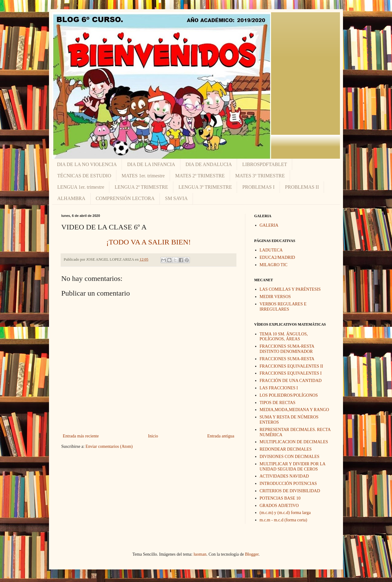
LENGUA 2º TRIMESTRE (141, 187)
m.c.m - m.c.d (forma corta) (284, 520)
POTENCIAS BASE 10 (280, 498)
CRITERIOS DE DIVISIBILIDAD (290, 491)
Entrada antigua (221, 436)
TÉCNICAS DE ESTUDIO (84, 176)
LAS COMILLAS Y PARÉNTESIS (290, 289)
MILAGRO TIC (274, 265)
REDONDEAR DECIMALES (286, 449)
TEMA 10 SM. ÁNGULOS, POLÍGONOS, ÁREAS (284, 337)
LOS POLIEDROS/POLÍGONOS (289, 395)
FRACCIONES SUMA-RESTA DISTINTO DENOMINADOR (287, 349)
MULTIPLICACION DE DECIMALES (294, 442)
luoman (200, 554)
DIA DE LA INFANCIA (151, 164)
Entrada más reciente (81, 436)
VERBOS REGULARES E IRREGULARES (283, 307)
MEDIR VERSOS (275, 297)
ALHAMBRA (71, 198)
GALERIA (269, 225)
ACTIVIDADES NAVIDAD (284, 476)
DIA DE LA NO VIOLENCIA (87, 164)
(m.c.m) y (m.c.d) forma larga (285, 513)
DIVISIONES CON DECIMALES (290, 457)
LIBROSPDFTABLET (265, 164)
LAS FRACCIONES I (279, 388)
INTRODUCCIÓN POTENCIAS (288, 484)
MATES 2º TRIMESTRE (200, 176)
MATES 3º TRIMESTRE (260, 176)
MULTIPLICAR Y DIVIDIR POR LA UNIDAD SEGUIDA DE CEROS (293, 467)
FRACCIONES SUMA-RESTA (287, 359)
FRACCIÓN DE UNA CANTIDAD (291, 381)
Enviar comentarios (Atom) (109, 446)
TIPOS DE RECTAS (278, 403)
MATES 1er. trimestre (143, 176)
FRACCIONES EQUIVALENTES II (291, 366)
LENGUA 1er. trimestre (81, 187)
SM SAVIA (176, 198)
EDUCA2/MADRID (277, 257)
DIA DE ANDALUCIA (209, 164)
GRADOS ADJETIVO (279, 506)
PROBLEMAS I (258, 187)
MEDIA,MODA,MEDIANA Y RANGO (294, 410)
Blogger (252, 554)
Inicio (153, 436)
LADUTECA (271, 250)
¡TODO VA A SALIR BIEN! (149, 242)
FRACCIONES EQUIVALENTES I (291, 373)
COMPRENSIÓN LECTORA (125, 198)
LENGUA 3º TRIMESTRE (205, 187)
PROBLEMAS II (302, 187)
